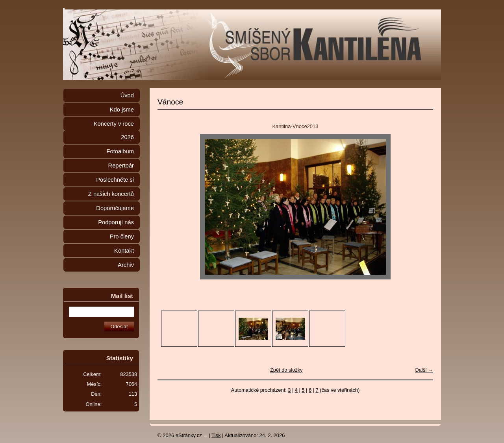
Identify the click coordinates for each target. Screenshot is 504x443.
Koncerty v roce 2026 (114, 130)
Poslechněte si (115, 180)
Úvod (127, 95)
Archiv (126, 265)
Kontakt (124, 251)
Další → (424, 370)
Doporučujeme (115, 208)
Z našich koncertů (111, 194)
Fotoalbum (120, 151)
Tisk (216, 435)
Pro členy (122, 236)
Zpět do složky (286, 370)
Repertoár (121, 166)
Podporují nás (116, 222)
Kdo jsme (122, 110)
